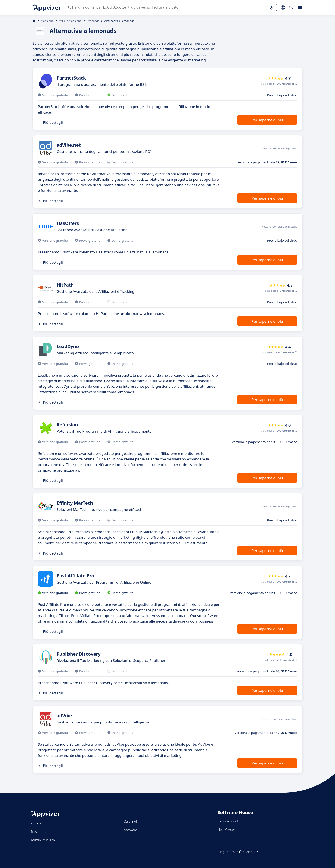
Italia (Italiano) (245, 852)
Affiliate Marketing (70, 21)
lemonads (93, 21)
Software (131, 830)
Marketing (47, 21)
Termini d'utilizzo (43, 840)
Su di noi (130, 821)
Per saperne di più (267, 120)
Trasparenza (40, 831)
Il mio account (228, 821)
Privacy (36, 823)
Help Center (226, 830)
